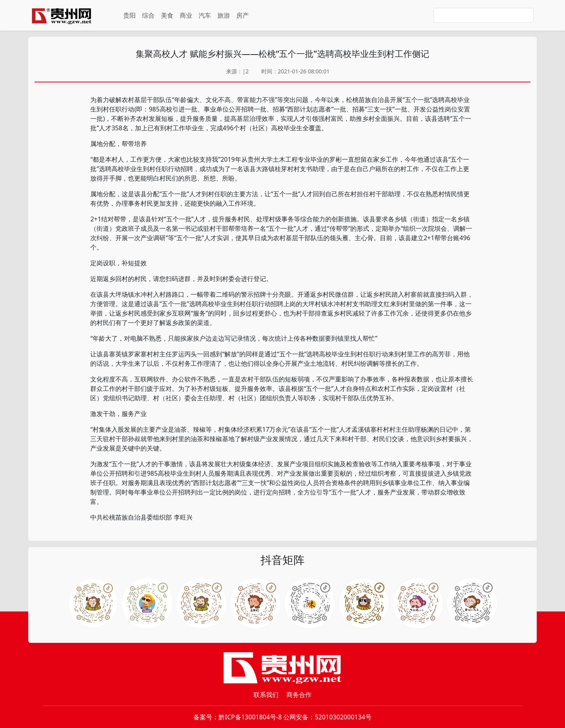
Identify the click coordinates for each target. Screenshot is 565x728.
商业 (186, 15)
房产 (242, 15)
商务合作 (299, 695)
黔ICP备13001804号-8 (250, 717)
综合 (148, 15)
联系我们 (266, 695)
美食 (167, 15)
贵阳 (129, 15)
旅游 (224, 15)
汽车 (205, 15)
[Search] (484, 15)
